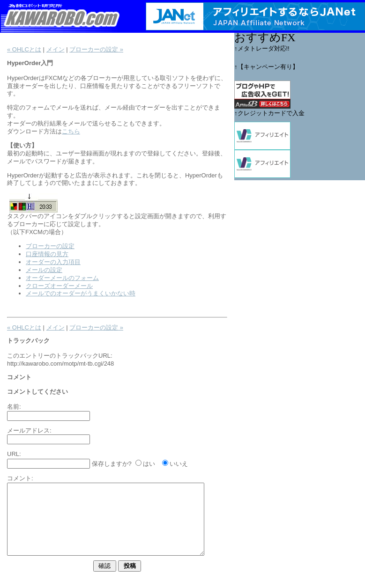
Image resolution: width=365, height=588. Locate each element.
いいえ (179, 464)
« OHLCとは (24, 49)
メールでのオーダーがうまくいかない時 (81, 293)
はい (149, 464)
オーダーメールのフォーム (62, 278)
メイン (56, 49)
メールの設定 (44, 270)
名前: (14, 407)
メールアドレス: (29, 430)
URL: (14, 454)
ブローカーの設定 (50, 246)
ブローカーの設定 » (96, 49)
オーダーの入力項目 (53, 262)
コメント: (20, 478)
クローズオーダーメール (59, 286)
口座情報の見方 (47, 254)
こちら (71, 131)
